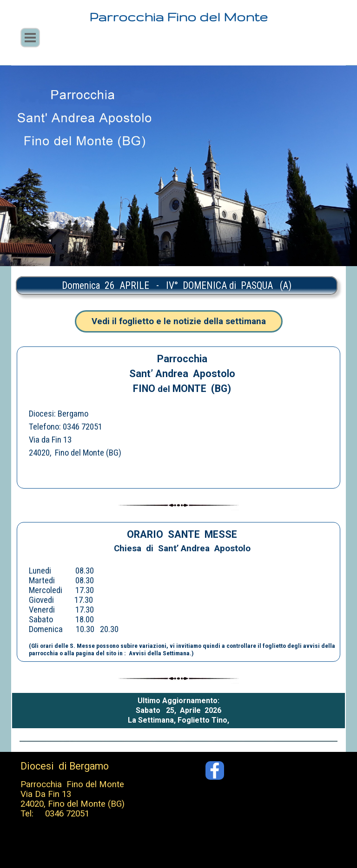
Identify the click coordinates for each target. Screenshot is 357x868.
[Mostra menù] (30, 38)
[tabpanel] (177, 286)
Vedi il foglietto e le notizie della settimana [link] (179, 321)
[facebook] (215, 770)
